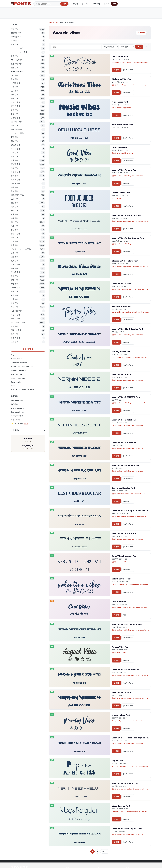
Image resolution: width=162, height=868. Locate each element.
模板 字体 (15, 292)
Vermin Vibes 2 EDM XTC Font (126, 397)
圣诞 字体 (15, 91)
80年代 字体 (16, 41)
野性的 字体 (16, 338)
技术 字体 (15, 299)
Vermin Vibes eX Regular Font (126, 465)
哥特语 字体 (16, 164)
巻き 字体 (15, 110)
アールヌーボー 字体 (19, 52)
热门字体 (85, 4)
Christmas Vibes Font (122, 79)
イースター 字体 (17, 133)
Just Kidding (16, 374)
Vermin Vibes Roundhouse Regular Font (131, 738)
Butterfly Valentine (19, 363)
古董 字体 (15, 44)
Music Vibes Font (120, 102)
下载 (116, 70)
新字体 (76, 4)
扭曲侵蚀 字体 (16, 122)
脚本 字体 (15, 280)
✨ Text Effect (20, 424)
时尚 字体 (15, 295)
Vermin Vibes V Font (121, 284)
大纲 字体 (15, 241)
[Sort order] (127, 47)
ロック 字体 (16, 265)
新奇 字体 (15, 253)
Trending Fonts (17, 408)
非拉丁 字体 (16, 234)
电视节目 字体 (16, 311)
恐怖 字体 (15, 191)
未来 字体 (15, 160)
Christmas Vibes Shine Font (125, 261)
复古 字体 (15, 261)
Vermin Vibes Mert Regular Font (127, 624)
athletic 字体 (16, 60)
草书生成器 (15, 420)
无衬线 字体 (16, 272)
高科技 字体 (16, 180)
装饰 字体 (15, 114)
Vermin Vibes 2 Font (121, 374)
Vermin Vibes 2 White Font (125, 533)
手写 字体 (15, 176)
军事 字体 (15, 214)
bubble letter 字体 (19, 71)
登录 (114, 4)
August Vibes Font (121, 647)
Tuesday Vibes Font (121, 306)
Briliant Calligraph (19, 370)
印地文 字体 (16, 184)
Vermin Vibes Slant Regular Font (127, 329)
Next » (105, 852)
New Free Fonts (18, 400)
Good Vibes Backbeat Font (125, 556)
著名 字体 (15, 137)
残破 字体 (15, 68)
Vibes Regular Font (121, 806)
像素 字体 (15, 245)
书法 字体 (15, 75)
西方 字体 (15, 334)
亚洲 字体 (15, 56)
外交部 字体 (16, 149)
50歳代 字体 (16, 33)
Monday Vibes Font (121, 715)
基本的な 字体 (16, 64)
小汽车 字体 (16, 83)
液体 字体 (15, 207)
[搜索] (51, 4)
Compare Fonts (18, 412)
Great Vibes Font (120, 56)
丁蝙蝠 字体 (16, 118)
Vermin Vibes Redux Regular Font (128, 238)
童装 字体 (15, 203)
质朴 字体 (15, 157)
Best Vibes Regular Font (123, 488)
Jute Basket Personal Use (22, 367)
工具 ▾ (106, 4)
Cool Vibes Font (119, 602)
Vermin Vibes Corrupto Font (125, 670)
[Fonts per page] (110, 47)
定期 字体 (15, 257)
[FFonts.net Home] (21, 4)
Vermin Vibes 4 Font (121, 692)
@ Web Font (128, 70)
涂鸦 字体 (15, 168)
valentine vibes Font (122, 579)
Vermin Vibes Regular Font (125, 170)
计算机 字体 (16, 102)
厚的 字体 (15, 307)
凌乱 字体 (15, 211)
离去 (139, 47)
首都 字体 (15, 79)
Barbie (14, 386)
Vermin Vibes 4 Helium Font (125, 783)
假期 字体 (15, 187)
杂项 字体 (15, 218)
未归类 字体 (16, 319)
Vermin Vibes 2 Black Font (124, 443)
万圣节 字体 (16, 172)
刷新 (125, 615)
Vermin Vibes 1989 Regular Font (127, 829)
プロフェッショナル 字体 (21, 249)
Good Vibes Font (120, 147)
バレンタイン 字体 (18, 322)
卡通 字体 (15, 87)
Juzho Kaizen (17, 359)
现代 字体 (15, 222)
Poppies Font (118, 761)
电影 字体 (15, 226)
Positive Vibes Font (121, 193)
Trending (96, 4)
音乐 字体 (15, 230)
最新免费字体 (28, 349)
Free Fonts (53, 22)
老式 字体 (15, 238)
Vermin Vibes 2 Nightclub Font (126, 215)
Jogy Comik (16, 382)
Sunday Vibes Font (121, 352)
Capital (14, 355)
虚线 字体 (15, 126)
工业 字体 (15, 199)
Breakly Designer (18, 378)
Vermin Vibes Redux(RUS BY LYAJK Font (131, 511)
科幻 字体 (15, 276)
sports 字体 (16, 288)
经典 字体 (15, 95)
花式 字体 (15, 141)
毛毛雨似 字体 (16, 129)
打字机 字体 (16, 315)
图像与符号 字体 (17, 195)
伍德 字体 (15, 342)
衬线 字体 (15, 284)
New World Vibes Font (122, 125)
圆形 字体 (15, 268)
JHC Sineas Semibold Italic (22, 390)
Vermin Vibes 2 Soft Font (124, 420)
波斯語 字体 (16, 145)
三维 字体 (15, 29)
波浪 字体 (15, 326)
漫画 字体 (15, 99)
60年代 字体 (16, 37)
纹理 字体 (15, 303)
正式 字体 (15, 153)
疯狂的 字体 (16, 106)
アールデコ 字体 (17, 48)
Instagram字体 (17, 416)
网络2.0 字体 (16, 330)
